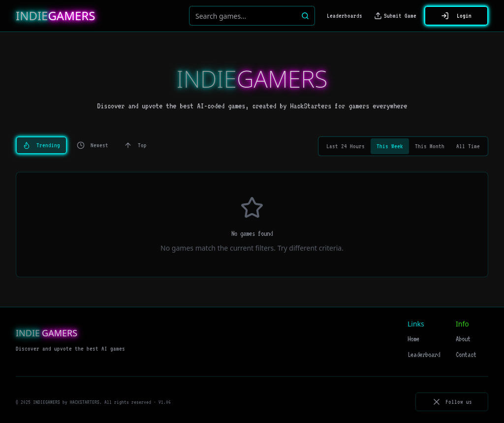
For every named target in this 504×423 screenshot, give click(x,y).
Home (413, 339)
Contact (466, 355)
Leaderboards (345, 16)
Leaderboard (424, 355)
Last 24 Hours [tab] (346, 146)
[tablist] (403, 146)
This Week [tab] (390, 146)
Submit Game (395, 16)
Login (456, 16)
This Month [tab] (430, 146)
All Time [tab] (468, 146)
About (463, 339)
